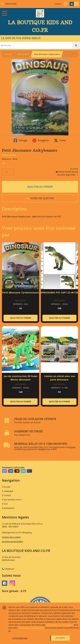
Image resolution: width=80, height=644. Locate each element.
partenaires (8, 508)
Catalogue (8, 491)
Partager (21, 140)
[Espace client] (66, 4)
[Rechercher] (76, 45)
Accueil (8, 54)
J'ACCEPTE (60, 638)
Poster (60, 140)
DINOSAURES (23, 54)
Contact (58, 4)
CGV (5, 504)
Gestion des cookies (11, 537)
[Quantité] (8, 172)
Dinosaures (9, 155)
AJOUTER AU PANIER (40, 187)
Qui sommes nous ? (12, 500)
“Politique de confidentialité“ (31, 628)
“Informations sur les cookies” (60, 625)
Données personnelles (12, 542)
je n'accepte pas (20, 638)
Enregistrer (41, 140)
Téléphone (8, 569)
